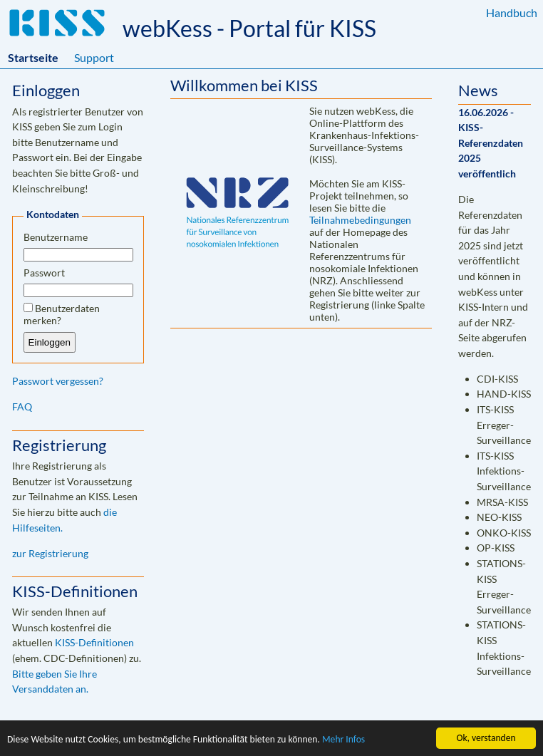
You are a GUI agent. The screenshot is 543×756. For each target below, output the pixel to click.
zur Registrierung (50, 553)
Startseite (33, 57)
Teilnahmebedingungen (360, 220)
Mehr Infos (343, 740)
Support (94, 57)
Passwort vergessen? (58, 381)
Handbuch (512, 12)
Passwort (44, 273)
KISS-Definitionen (94, 642)
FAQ (22, 407)
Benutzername (56, 237)
